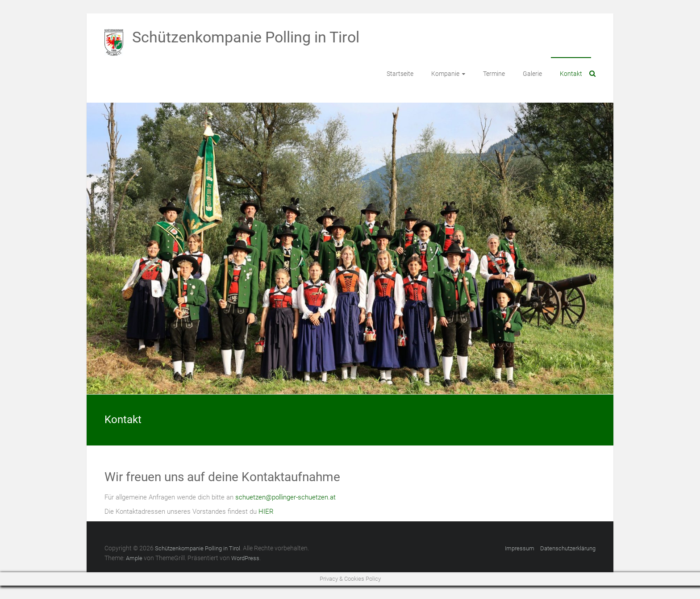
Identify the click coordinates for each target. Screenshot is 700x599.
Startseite (400, 74)
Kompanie (445, 74)
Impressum (520, 548)
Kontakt (571, 74)
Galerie (532, 74)
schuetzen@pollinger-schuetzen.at (285, 497)
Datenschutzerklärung (568, 548)
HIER (266, 512)
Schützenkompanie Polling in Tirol (246, 37)
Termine (494, 74)
